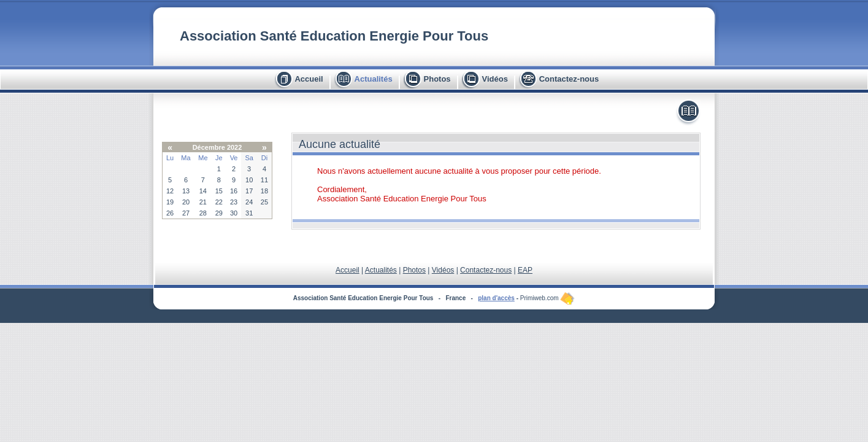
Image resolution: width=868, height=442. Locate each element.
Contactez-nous (569, 79)
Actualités (374, 79)
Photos (437, 79)
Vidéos (494, 79)
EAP (525, 270)
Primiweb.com (548, 298)
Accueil (309, 79)
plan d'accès (496, 298)
